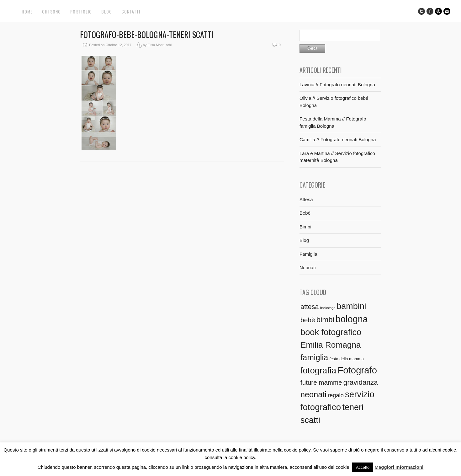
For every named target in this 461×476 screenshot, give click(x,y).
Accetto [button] (363, 467)
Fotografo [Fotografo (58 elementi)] (357, 370)
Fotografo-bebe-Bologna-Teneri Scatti (147, 34)
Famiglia (308, 254)
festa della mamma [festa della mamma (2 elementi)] (347, 359)
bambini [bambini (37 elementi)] (351, 306)
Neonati (308, 267)
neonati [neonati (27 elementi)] (313, 394)
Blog (107, 11)
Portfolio (81, 11)
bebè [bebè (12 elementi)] (308, 320)
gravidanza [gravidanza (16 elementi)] (361, 382)
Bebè (305, 213)
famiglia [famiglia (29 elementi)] (314, 357)
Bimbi (305, 227)
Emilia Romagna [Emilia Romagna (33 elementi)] (331, 345)
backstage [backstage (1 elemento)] (328, 308)
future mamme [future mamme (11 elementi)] (321, 382)
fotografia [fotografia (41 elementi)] (318, 370)
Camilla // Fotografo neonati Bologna (338, 139)
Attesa (306, 199)
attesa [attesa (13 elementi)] (310, 307)
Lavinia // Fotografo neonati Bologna (337, 85)
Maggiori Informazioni (399, 467)
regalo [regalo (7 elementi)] (336, 395)
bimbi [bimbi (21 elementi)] (325, 320)
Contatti (131, 11)
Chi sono (51, 11)
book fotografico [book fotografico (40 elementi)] (331, 332)
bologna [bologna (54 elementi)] (352, 319)
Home (27, 11)
